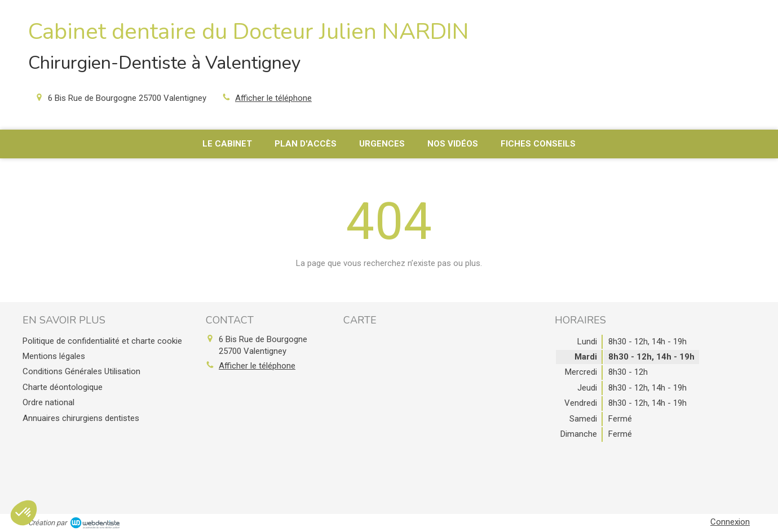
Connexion (730, 522)
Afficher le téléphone (273, 98)
